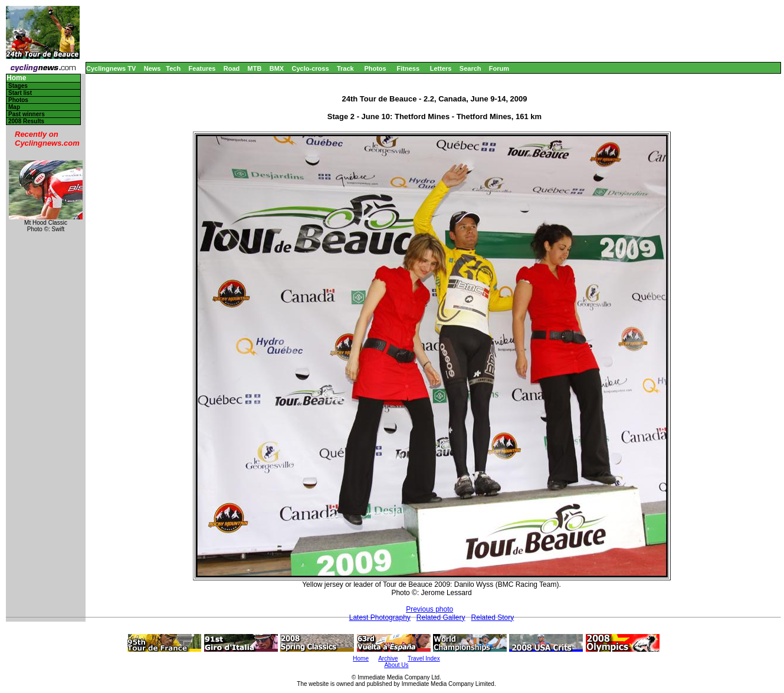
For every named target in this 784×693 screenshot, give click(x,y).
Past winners (27, 114)
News (152, 68)
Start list (20, 93)
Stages (18, 86)
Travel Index (424, 658)
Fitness (408, 68)
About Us (396, 665)
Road (232, 68)
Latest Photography (380, 618)
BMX (277, 68)
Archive (388, 658)
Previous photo (429, 609)
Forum (499, 68)
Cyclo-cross (311, 68)
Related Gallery (441, 618)
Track (345, 68)
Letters (441, 68)
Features (202, 68)
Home (16, 78)
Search (470, 68)
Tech (173, 68)
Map (14, 107)
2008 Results (26, 121)
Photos (375, 68)
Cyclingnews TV (111, 68)
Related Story (493, 618)
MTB (255, 68)
